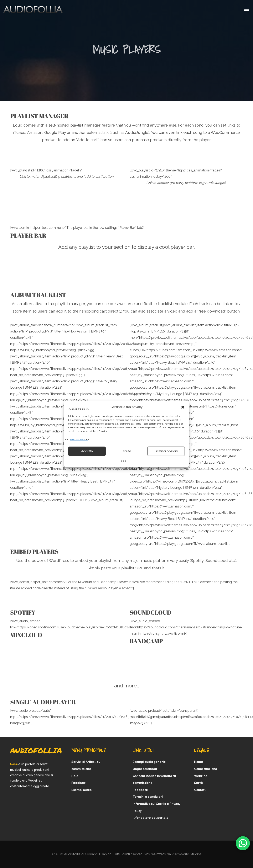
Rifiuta (126, 451)
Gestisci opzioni (166, 451)
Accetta (87, 451)
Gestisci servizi (79, 439)
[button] (183, 407)
